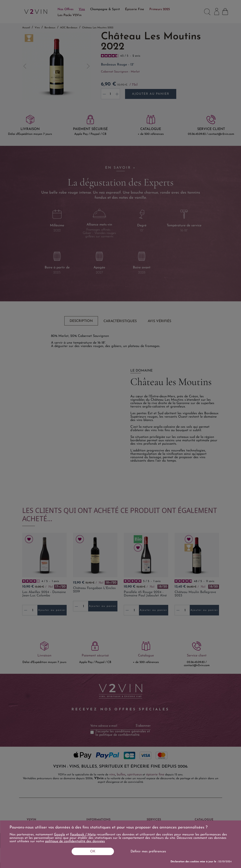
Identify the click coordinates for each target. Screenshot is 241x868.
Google (59, 835)
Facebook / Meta (83, 835)
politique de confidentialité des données (75, 841)
